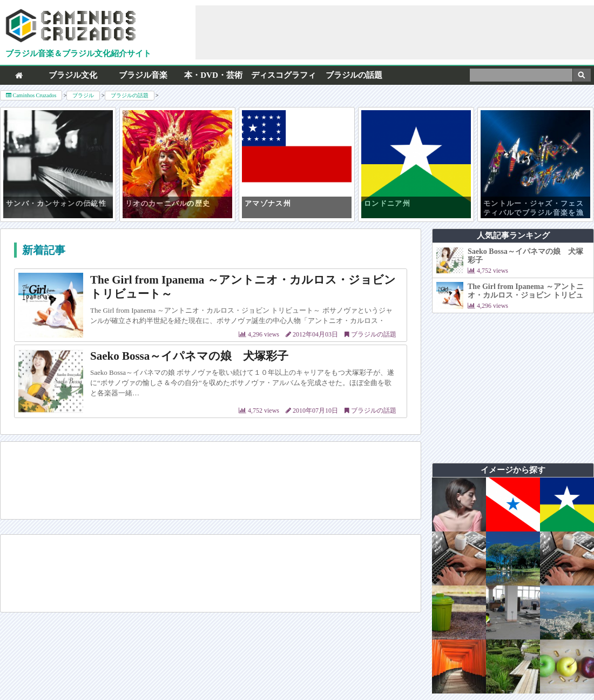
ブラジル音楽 (143, 75)
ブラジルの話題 (354, 75)
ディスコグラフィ (283, 75)
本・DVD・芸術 (213, 75)
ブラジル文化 (73, 75)
